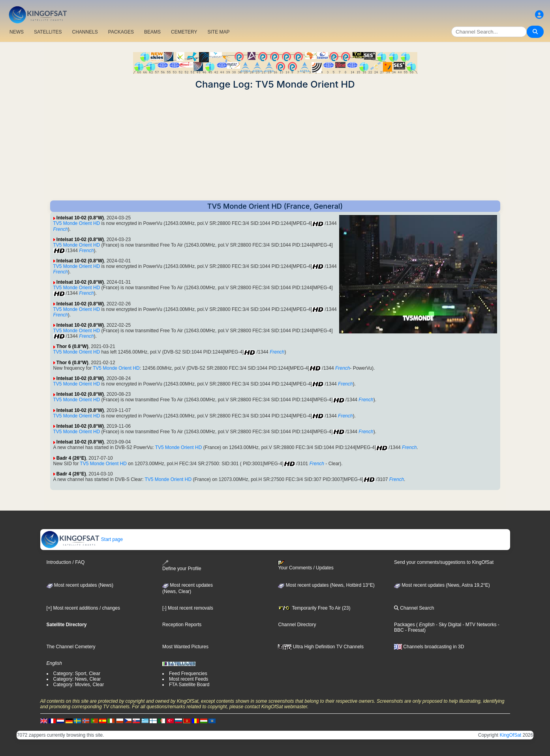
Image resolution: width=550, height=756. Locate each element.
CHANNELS (85, 32)
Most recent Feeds (189, 679)
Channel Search (414, 608)
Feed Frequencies (188, 674)
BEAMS (152, 32)
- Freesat (414, 630)
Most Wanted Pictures (185, 647)
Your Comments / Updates (306, 565)
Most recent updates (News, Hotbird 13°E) (326, 585)
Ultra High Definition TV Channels (321, 647)
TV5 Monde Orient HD (77, 223)
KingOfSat (510, 735)
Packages (405, 625)
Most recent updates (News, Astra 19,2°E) (442, 585)
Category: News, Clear (77, 679)
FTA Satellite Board (189, 685)
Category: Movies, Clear (79, 685)
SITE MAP (218, 32)
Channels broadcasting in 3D (429, 647)
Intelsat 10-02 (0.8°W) (80, 218)
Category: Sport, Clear (77, 674)
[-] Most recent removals (188, 608)
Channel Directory (297, 625)
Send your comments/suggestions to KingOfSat (444, 562)
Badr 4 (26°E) (71, 458)
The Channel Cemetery (71, 647)
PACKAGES (121, 32)
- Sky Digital (448, 625)
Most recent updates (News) (80, 585)
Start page (82, 539)
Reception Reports (182, 625)
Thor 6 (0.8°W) (72, 346)
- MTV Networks (479, 625)
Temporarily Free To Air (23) (314, 608)
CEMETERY (184, 32)
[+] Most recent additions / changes (83, 608)
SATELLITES (48, 32)
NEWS (17, 32)
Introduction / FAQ (66, 562)
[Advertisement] (275, 145)
